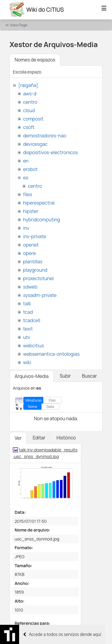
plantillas (33, 262)
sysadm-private (40, 295)
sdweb (30, 287)
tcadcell (32, 320)
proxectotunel (38, 278)
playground (35, 270)
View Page (19, 25)
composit (33, 119)
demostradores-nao (45, 136)
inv (26, 228)
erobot (30, 169)
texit (28, 329)
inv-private (34, 236)
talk (27, 304)
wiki (27, 362)
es (26, 178)
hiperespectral (39, 203)
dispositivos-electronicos (50, 152)
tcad (28, 312)
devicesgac (35, 144)
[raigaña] (28, 85)
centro (30, 102)
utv (27, 337)
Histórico (66, 438)
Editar (39, 438)
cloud (29, 110)
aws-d (30, 94)
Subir (65, 376)
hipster (31, 211)
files (27, 194)
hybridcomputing (42, 220)
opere (29, 253)
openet (31, 245)
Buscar (89, 376)
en (26, 161)
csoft (29, 127)
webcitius (33, 346)
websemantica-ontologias (51, 354)
